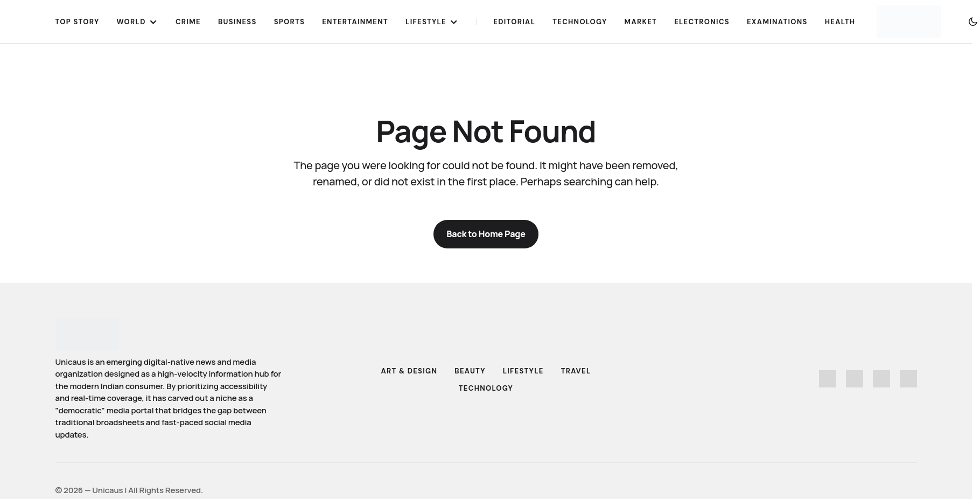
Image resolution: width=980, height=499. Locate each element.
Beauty (470, 371)
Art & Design (409, 371)
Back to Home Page (486, 234)
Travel (576, 371)
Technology (486, 388)
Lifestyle (523, 371)
